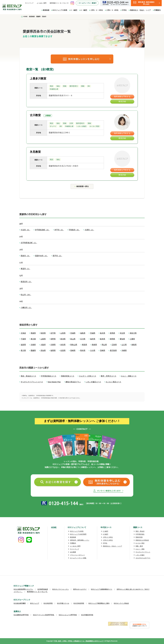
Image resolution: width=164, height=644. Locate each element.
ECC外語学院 (48, 603)
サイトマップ (29, 3)
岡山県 (104, 345)
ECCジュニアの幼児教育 (78, 534)
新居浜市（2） (26, 282)
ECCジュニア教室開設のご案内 (99, 603)
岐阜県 (103, 339)
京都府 (33, 345)
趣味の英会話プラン (73, 382)
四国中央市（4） (41, 256)
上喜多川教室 (38, 78)
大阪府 (43, 345)
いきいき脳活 (140, 555)
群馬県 (112, 333)
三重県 (132, 339)
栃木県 (103, 333)
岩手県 (53, 333)
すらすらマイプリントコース (32, 382)
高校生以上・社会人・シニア (140, 10)
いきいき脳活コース (93, 382)
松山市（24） (26, 295)
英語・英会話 (140, 531)
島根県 (94, 345)
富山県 (73, 339)
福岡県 (53, 350)
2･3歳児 (106, 531)
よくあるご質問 (42, 3)
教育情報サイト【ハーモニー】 (59, 3)
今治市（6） (25, 230)
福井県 (93, 339)
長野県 (53, 339)
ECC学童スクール (63, 603)
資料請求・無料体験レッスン (80, 540)
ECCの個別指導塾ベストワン (23, 589)
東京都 (33, 339)
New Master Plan (54, 382)
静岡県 (112, 339)
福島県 (83, 333)
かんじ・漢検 (140, 549)
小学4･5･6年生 (108, 540)
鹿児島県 (113, 350)
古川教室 (35, 115)
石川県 (83, 339)
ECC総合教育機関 (20, 603)
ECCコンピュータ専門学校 (68, 615)
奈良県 (63, 345)
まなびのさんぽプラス (143, 558)
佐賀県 (63, 350)
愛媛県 (33, 350)
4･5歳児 (106, 534)
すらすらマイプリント (143, 552)
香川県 (23, 350)
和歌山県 (74, 345)
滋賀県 (23, 345)
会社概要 (73, 552)
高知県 (43, 350)
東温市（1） (25, 269)
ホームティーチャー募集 (78, 558)
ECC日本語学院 (79, 603)
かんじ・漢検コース (129, 376)
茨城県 (93, 333)
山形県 (63, 333)
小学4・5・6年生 (112, 10)
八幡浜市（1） (26, 308)
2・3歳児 (74, 10)
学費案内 (157, 10)
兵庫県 (53, 345)
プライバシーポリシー (77, 555)
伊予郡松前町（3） (42, 230)
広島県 (114, 345)
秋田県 (43, 333)
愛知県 (122, 339)
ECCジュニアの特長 (60, 10)
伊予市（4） (59, 230)
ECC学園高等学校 (87, 615)
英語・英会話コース (28, 376)
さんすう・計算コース (88, 376)
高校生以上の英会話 (142, 540)
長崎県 (73, 350)
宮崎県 (103, 350)
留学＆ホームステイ (80, 589)
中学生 (124, 10)
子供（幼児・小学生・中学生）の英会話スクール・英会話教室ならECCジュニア (79, 641)
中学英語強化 (140, 534)
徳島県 (134, 345)
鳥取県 (84, 345)
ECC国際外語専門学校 (21, 615)
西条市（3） (25, 256)
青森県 (33, 333)
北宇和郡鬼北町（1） (29, 243)
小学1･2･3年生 (108, 537)
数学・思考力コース (109, 376)
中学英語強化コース (49, 376)
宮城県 (73, 333)
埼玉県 (122, 333)
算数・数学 (139, 546)
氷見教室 (35, 152)
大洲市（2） (89, 230)
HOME (54, 527)
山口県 (124, 345)
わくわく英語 (140, 543)
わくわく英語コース (113, 382)
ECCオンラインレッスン (60, 589)
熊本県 (83, 350)
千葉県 (23, 339)
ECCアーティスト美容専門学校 (44, 615)
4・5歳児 (84, 10)
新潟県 (63, 339)
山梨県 (43, 339)
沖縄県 (124, 350)
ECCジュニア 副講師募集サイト (102, 589)
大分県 (93, 350)
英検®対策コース (68, 376)
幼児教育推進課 (43, 589)
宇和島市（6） (74, 230)
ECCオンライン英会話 (121, 603)
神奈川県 (133, 333)
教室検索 (46, 10)
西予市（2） (57, 256)
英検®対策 (139, 537)
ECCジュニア (35, 603)
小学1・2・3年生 (97, 10)
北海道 (23, 333)
